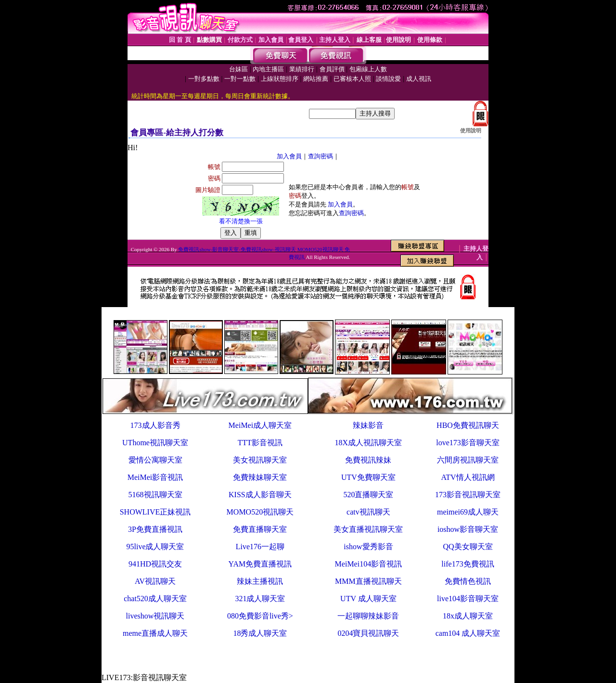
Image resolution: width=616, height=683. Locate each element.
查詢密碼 (321, 156)
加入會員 (289, 156)
